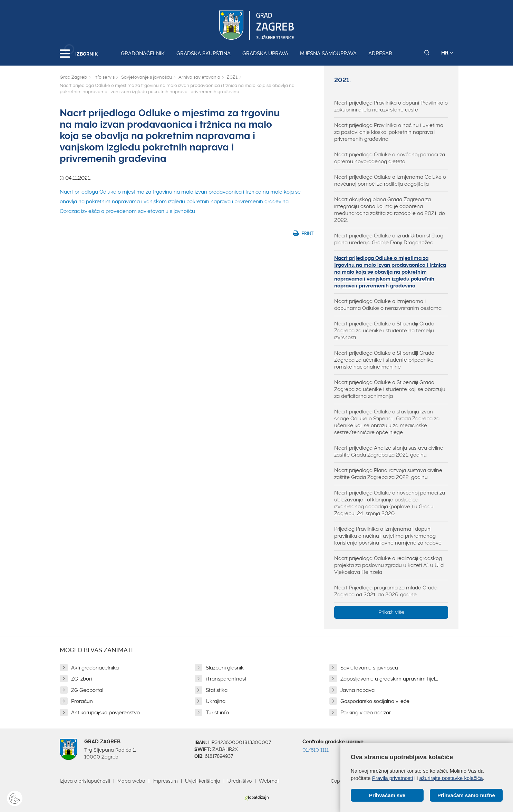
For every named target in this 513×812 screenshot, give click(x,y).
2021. (232, 77)
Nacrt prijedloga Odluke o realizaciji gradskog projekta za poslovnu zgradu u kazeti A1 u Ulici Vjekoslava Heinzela (389, 565)
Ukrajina (216, 701)
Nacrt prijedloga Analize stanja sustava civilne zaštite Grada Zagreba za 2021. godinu (389, 451)
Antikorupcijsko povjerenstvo (105, 713)
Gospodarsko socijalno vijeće (375, 701)
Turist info (217, 713)
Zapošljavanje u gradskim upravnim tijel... (389, 679)
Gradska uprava (265, 53)
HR (447, 53)
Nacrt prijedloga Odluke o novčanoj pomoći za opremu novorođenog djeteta (390, 158)
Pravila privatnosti (393, 778)
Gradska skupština (204, 53)
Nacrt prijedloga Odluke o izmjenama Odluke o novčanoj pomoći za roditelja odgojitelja (390, 180)
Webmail (269, 781)
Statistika (217, 690)
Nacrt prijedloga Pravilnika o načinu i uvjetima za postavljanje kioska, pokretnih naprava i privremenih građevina (389, 132)
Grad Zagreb (73, 77)
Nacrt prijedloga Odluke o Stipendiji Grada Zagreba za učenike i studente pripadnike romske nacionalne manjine (384, 360)
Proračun (82, 701)
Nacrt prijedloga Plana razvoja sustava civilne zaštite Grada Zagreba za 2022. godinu (388, 474)
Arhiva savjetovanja (199, 77)
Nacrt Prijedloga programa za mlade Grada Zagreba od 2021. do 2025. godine (386, 591)
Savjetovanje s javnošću (147, 77)
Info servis (104, 77)
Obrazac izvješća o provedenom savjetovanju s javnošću (127, 211)
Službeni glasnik (225, 668)
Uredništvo (240, 781)
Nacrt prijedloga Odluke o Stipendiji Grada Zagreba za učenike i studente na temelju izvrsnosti (384, 331)
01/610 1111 (316, 750)
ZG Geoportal (87, 690)
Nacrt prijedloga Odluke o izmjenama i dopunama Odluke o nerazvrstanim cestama (388, 305)
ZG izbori (81, 679)
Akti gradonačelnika (95, 668)
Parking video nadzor (366, 713)
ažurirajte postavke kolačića (451, 778)
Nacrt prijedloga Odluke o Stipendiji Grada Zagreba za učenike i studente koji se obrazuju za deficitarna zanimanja (390, 389)
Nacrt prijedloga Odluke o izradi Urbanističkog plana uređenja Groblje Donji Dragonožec (389, 239)
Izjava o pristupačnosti (85, 781)
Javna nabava (357, 690)
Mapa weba (131, 781)
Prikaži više (391, 612)
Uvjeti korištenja (203, 781)
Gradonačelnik (143, 53)
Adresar (380, 53)
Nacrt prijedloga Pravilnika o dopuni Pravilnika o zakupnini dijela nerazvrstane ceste (391, 106)
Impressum (165, 781)
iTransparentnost (226, 679)
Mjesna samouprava (328, 53)
